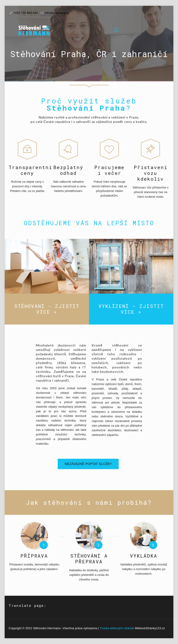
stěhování (99, 117)
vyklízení (118, 117)
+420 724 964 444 (25, 13)
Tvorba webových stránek (117, 628)
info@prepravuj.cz (57, 13)
